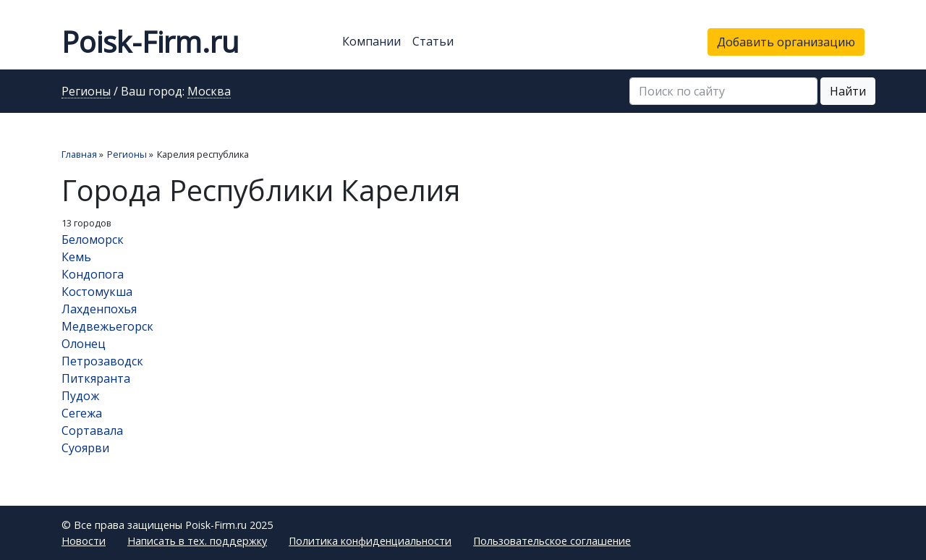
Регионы (86, 92)
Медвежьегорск (107, 326)
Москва (209, 92)
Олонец (84, 344)
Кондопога (93, 274)
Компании (371, 41)
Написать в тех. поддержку (197, 541)
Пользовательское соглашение (552, 541)
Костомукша (97, 292)
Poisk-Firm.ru (150, 42)
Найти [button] (848, 91)
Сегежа (82, 413)
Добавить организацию (786, 42)
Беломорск (93, 239)
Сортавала (92, 430)
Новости (84, 541)
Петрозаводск (102, 361)
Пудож (80, 396)
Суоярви (85, 448)
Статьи (433, 41)
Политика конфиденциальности (370, 541)
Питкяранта (96, 378)
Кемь (76, 257)
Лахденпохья (99, 309)
